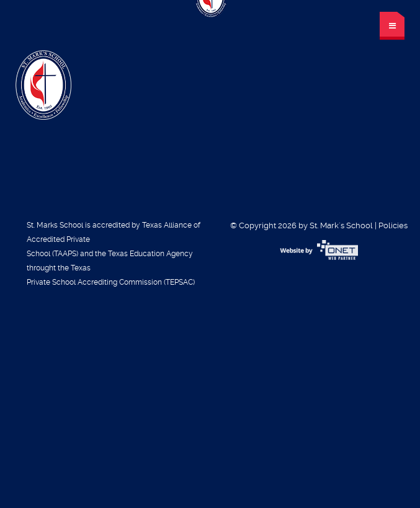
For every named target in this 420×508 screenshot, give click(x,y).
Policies (393, 225)
